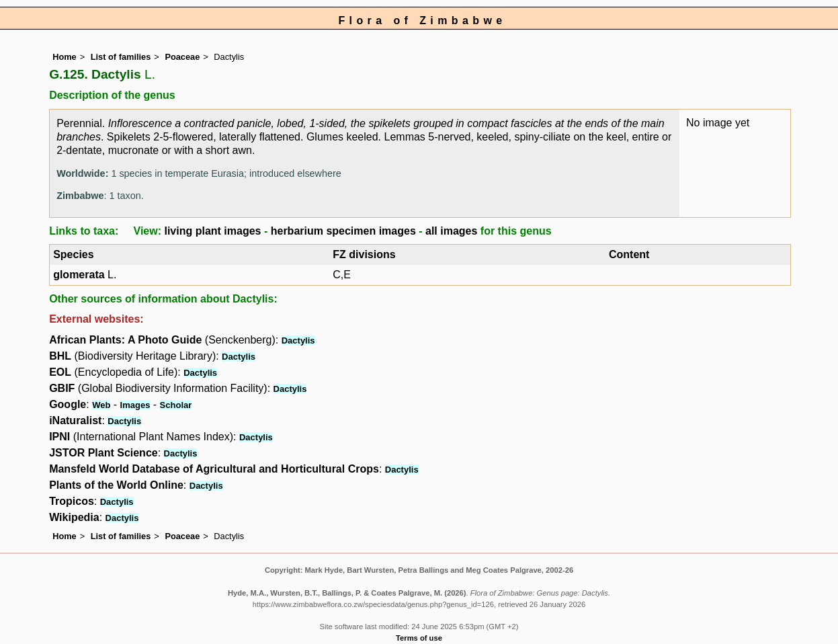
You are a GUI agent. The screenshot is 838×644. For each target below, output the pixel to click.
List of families (121, 57)
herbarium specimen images (343, 231)
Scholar (176, 405)
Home (65, 57)
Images (135, 405)
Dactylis (298, 340)
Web (101, 405)
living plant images (212, 231)
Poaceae (182, 57)
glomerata (79, 275)
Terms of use (419, 638)
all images (451, 231)
